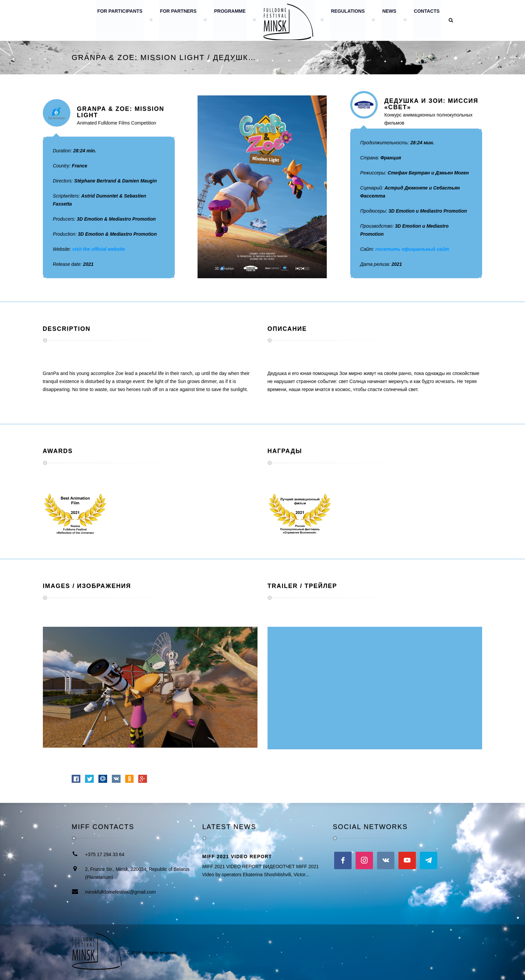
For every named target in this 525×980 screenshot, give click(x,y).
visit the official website (99, 249)
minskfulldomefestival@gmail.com (120, 892)
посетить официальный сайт (412, 249)
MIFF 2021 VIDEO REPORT (237, 856)
